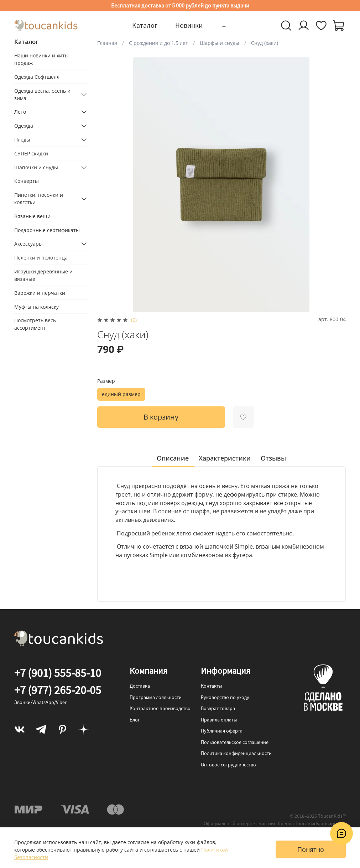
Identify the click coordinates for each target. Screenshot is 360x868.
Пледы (22, 140)
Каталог (145, 25)
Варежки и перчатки (40, 293)
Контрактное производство (160, 708)
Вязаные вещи (32, 216)
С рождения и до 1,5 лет (158, 43)
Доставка (140, 686)
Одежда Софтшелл (37, 77)
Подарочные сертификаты (47, 230)
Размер (106, 381)
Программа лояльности (156, 697)
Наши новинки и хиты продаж (41, 59)
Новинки (189, 25)
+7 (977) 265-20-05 (58, 690)
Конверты (27, 181)
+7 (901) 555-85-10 (58, 673)
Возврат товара (218, 708)
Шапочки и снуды (36, 167)
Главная (107, 43)
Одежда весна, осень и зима (42, 94)
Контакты (211, 686)
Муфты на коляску (36, 307)
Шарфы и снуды (220, 43)
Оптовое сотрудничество (228, 765)
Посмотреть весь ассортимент (35, 324)
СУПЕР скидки (31, 153)
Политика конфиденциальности (236, 753)
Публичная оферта (222, 731)
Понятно (311, 849)
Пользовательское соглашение (235, 742)
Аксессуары (28, 244)
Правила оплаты (219, 720)
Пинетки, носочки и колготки (39, 199)
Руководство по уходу (225, 697)
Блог (135, 720)
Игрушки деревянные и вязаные (43, 275)
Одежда (24, 126)
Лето (20, 112)
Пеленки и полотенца (41, 258)
